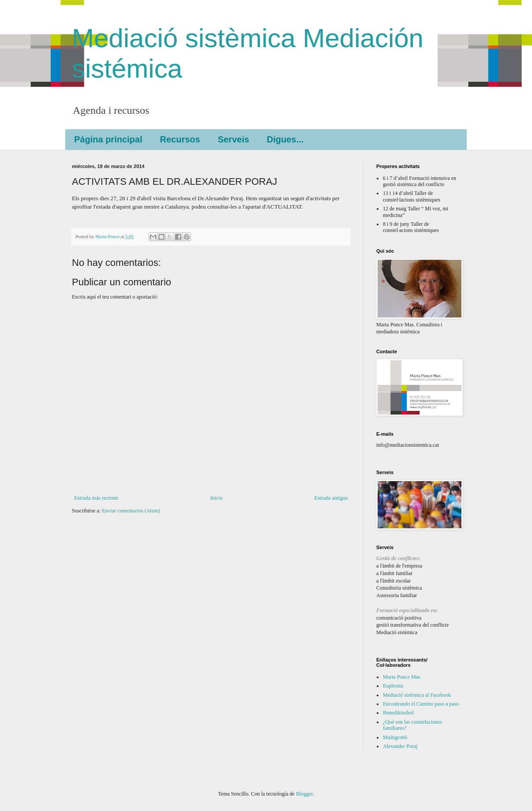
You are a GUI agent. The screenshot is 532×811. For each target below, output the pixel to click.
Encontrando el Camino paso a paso (421, 704)
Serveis (234, 139)
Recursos (180, 139)
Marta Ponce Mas (402, 677)
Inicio (216, 498)
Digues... (285, 139)
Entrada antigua (331, 498)
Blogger (304, 794)
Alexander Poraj (400, 746)
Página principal (108, 139)
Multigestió (395, 737)
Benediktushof (398, 713)
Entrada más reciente (96, 498)
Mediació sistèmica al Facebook (417, 695)
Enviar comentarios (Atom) (131, 511)
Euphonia (393, 686)
